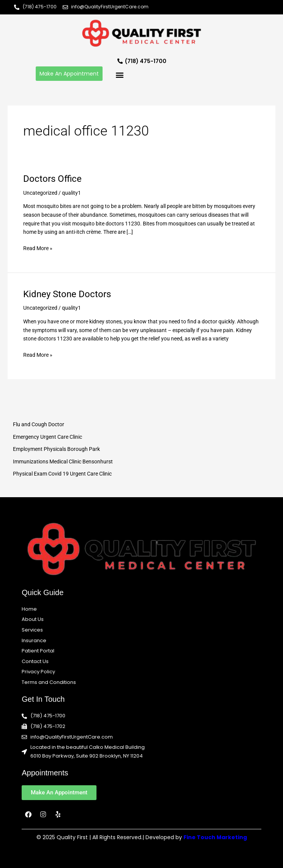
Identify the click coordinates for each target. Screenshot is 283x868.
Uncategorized (40, 193)
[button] (119, 75)
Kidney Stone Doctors (67, 294)
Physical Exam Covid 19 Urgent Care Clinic (62, 474)
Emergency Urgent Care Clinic (47, 437)
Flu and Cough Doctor (39, 424)
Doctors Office (52, 179)
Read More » (38, 248)
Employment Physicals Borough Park (56, 449)
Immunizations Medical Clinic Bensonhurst (63, 462)
